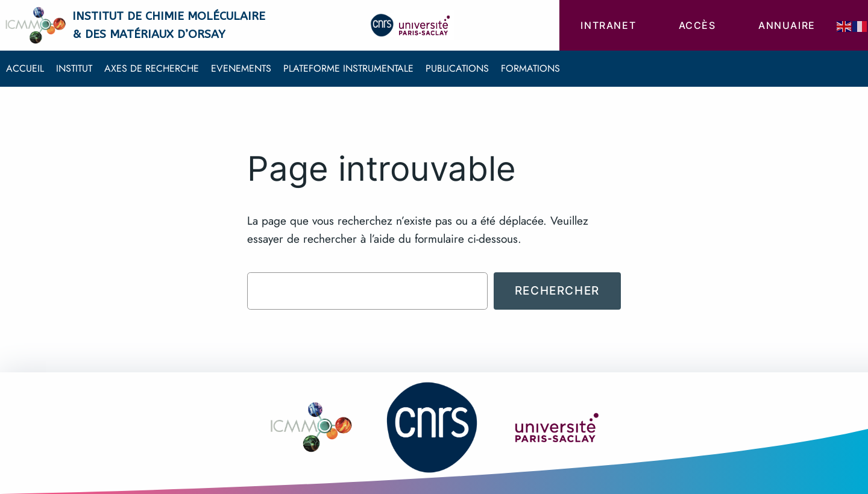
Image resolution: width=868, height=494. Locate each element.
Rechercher (557, 290)
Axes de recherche (152, 68)
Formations (530, 68)
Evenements (241, 68)
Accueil (25, 68)
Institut (74, 68)
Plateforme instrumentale (348, 68)
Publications (457, 68)
